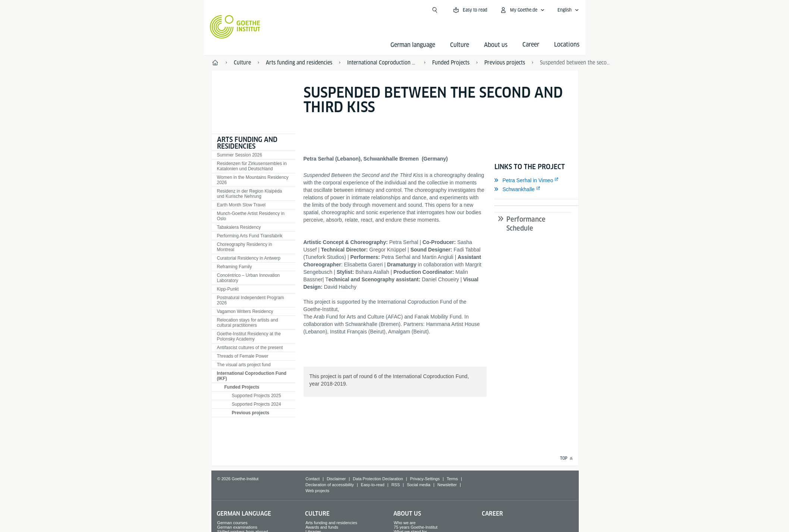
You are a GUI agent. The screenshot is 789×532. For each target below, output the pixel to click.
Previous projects (251, 413)
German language (413, 45)
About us (496, 45)
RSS (396, 485)
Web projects (317, 491)
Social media (419, 485)
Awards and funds (322, 527)
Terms (452, 479)
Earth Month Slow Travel (241, 205)
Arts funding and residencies (247, 143)
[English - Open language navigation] (568, 10)
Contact (312, 479)
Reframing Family (235, 267)
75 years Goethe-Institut (416, 527)
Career (492, 514)
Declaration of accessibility (330, 485)
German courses (232, 523)
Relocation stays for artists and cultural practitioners (248, 323)
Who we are (405, 523)
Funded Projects (242, 387)
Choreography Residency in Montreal (245, 247)
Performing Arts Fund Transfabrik (250, 236)
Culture (460, 45)
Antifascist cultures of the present (250, 348)
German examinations (237, 527)
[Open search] (435, 10)
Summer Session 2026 (240, 155)
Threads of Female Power (243, 356)
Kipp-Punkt (228, 289)
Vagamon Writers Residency (245, 311)
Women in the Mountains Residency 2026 (253, 180)
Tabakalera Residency (239, 227)
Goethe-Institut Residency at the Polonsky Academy (249, 336)
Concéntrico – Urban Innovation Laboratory (249, 278)
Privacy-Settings (425, 479)
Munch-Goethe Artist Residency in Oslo (251, 216)
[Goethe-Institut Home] (235, 27)
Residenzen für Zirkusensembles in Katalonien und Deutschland (252, 166)
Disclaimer (336, 479)
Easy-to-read (373, 485)
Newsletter (447, 485)
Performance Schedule (526, 224)
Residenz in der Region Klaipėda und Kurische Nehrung (250, 194)
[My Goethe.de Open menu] (522, 10)
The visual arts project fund (244, 365)
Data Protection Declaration (378, 479)
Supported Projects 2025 (257, 396)
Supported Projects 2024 (257, 404)
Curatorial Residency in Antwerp (249, 258)
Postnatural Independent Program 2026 (251, 300)
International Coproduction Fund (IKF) (252, 376)
